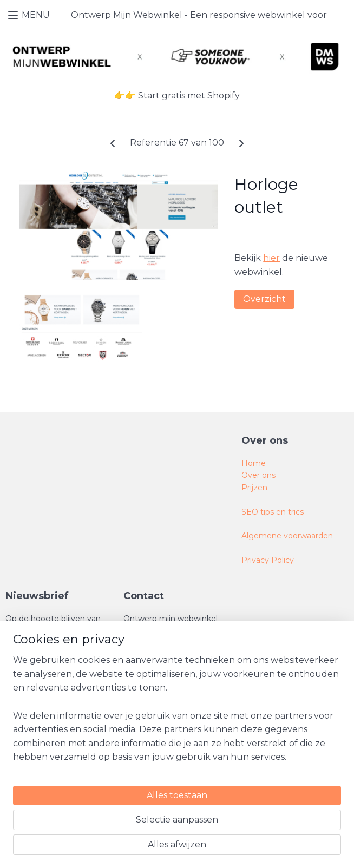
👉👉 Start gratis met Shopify (177, 96)
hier (271, 258)
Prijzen (254, 488)
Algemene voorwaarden (287, 536)
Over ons (258, 475)
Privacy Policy (268, 560)
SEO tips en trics (273, 512)
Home (254, 463)
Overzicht (264, 299)
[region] (106, 765)
